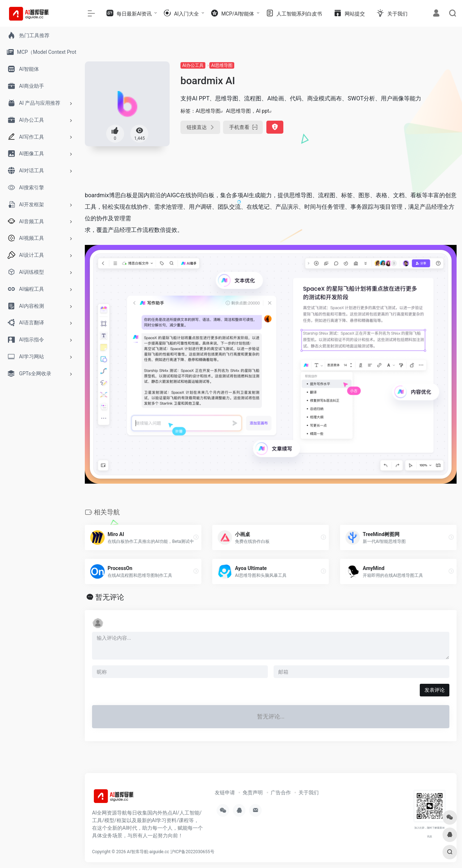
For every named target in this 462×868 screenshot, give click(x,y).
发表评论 (435, 690)
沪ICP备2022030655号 (192, 852)
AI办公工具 (193, 65)
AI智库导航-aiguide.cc (148, 852)
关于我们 (309, 793)
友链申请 (225, 793)
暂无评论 (110, 597)
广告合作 (281, 793)
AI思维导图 (222, 65)
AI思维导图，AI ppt (248, 111)
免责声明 (253, 793)
